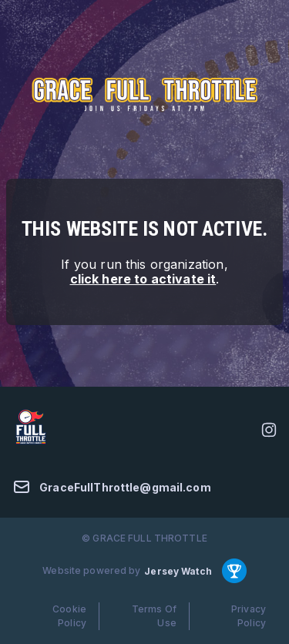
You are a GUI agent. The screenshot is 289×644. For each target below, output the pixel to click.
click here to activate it (143, 279)
